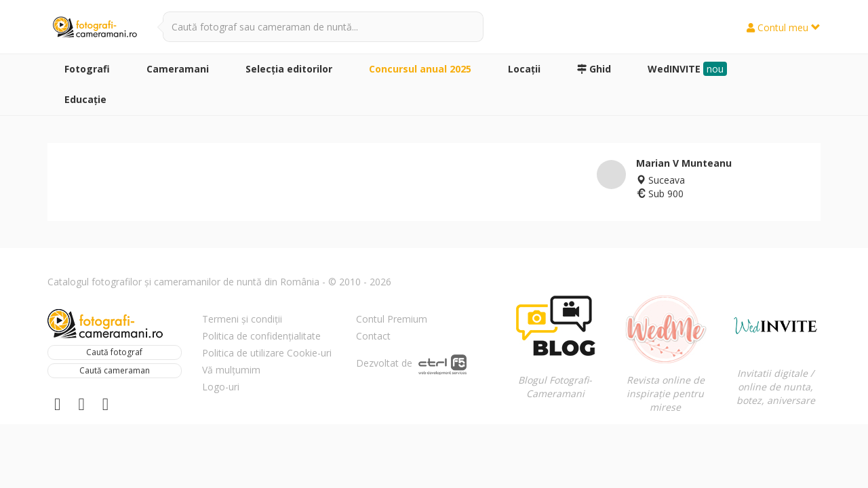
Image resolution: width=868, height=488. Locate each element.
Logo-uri (221, 387)
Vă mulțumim (231, 370)
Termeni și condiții (242, 319)
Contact (373, 336)
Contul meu (784, 27)
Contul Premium (392, 319)
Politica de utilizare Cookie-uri (267, 353)
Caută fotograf (114, 352)
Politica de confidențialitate (261, 336)
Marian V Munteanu (684, 163)
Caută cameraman (115, 370)
